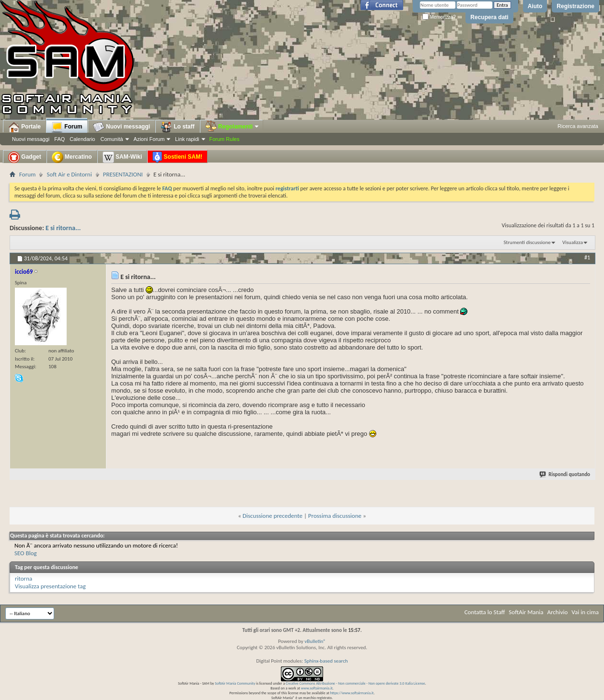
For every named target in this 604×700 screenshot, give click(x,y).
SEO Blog (26, 553)
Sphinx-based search (326, 661)
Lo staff (178, 127)
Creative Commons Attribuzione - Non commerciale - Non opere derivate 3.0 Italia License (355, 683)
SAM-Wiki (122, 157)
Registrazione (575, 6)
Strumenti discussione (527, 242)
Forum (67, 127)
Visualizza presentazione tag (50, 586)
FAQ (59, 139)
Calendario (82, 139)
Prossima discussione (335, 516)
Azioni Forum (149, 139)
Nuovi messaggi (31, 139)
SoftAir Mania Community (235, 683)
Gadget (25, 157)
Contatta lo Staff (485, 612)
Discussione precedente (273, 516)
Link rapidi (187, 139)
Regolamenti (232, 127)
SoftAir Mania (526, 612)
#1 (587, 257)
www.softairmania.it (317, 688)
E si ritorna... (63, 228)
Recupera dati (489, 17)
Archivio (558, 612)
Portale (24, 127)
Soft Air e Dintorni (69, 174)
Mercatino (72, 157)
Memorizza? (439, 17)
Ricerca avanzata (578, 126)
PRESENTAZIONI (123, 174)
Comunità (111, 139)
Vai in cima (585, 612)
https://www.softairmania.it (352, 693)
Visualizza (573, 242)
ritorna (23, 578)
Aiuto (535, 6)
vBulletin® (315, 641)
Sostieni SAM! (177, 157)
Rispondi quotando (565, 474)
